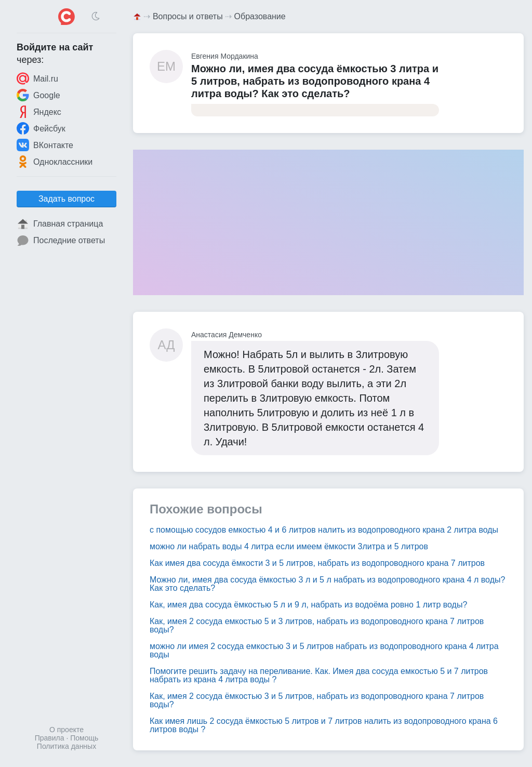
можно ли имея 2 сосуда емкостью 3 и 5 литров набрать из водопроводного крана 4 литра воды (324, 650)
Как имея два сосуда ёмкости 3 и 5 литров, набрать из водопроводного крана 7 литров (317, 563)
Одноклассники (55, 162)
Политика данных (66, 746)
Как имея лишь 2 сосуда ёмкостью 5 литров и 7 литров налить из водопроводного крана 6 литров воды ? (324, 725)
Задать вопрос (66, 199)
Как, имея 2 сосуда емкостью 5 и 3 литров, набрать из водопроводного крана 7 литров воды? (317, 625)
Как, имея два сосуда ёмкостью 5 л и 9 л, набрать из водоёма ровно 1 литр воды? (308, 605)
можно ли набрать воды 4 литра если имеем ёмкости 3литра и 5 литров (289, 546)
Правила (50, 738)
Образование (260, 16)
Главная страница (60, 224)
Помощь (84, 738)
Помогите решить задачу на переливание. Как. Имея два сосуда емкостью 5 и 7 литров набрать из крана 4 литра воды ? (319, 675)
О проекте (66, 730)
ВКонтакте (45, 145)
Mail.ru (37, 78)
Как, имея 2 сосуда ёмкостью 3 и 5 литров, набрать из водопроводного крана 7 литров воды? (317, 700)
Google (38, 95)
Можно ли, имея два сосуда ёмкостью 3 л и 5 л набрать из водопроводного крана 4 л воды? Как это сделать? (327, 584)
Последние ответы (61, 241)
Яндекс (39, 112)
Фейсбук (41, 128)
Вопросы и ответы (188, 16)
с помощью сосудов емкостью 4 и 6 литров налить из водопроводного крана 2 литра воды (324, 530)
